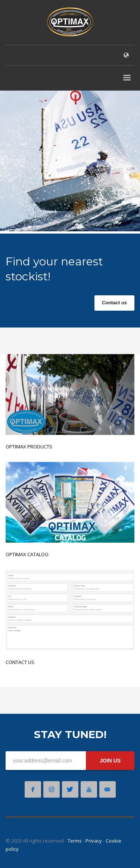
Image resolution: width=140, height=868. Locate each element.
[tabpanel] (70, 162)
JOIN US (110, 761)
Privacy (94, 841)
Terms (75, 841)
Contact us (114, 303)
